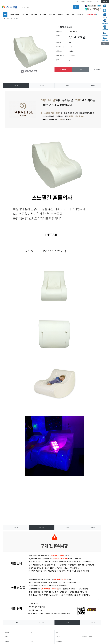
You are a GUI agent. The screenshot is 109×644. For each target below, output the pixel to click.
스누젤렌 (16, 19)
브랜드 (67, 85)
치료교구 (25, 14)
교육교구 (34, 14)
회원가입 (83, 1)
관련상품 (93, 85)
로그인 (77, 1)
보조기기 (52, 14)
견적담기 (97, 69)
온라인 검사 (81, 14)
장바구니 (90, 1)
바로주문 (63, 69)
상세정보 (16, 85)
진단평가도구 (15, 14)
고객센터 (96, 1)
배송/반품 (42, 85)
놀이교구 (43, 14)
